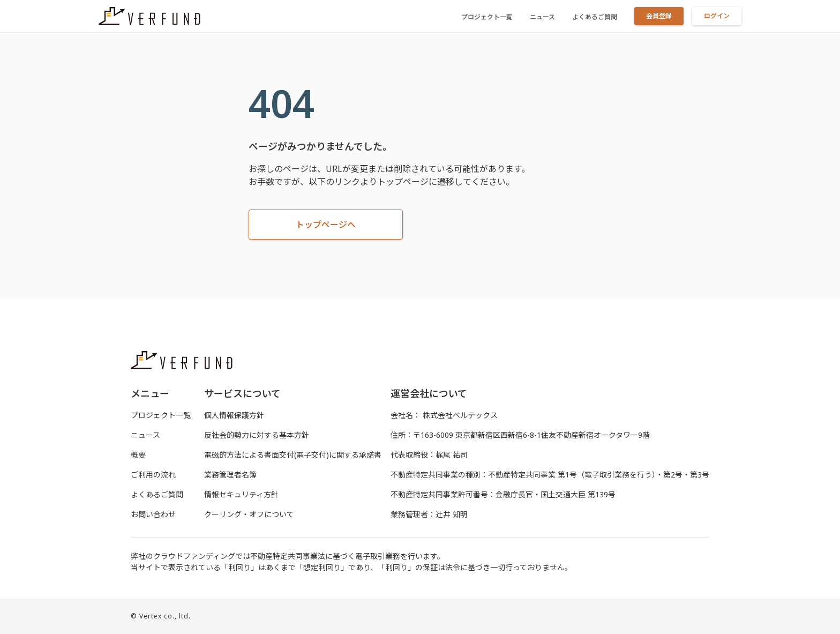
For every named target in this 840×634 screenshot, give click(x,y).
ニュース (542, 17)
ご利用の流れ (153, 475)
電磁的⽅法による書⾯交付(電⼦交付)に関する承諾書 (293, 455)
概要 (138, 455)
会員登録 (659, 16)
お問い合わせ (153, 514)
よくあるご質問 (595, 17)
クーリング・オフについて (249, 514)
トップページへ (326, 225)
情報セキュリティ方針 (241, 494)
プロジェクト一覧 (487, 17)
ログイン (717, 16)
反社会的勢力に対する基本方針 (257, 435)
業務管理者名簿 (230, 475)
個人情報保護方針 (234, 415)
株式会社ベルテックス (460, 415)
